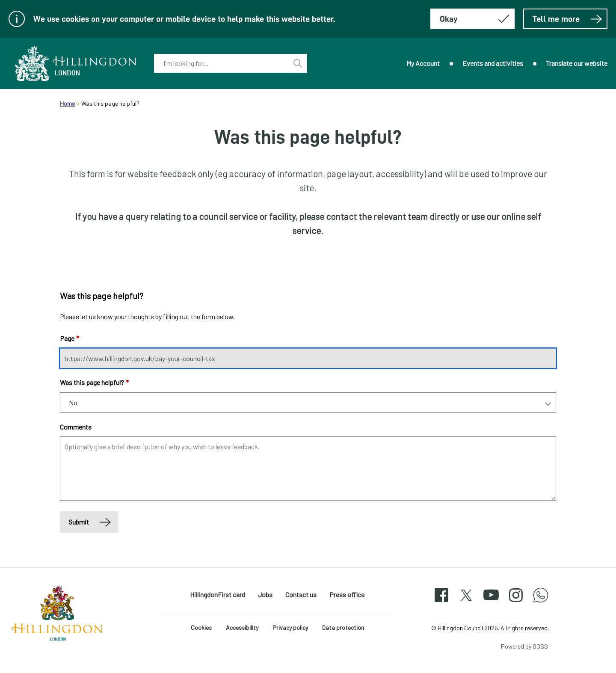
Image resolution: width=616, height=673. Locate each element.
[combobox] (221, 63)
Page (70, 338)
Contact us (301, 594)
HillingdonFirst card (218, 594)
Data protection (343, 627)
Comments (76, 427)
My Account (423, 63)
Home (67, 103)
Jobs (265, 594)
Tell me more (567, 19)
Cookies (201, 627)
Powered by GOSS (524, 646)
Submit (79, 522)
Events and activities (493, 63)
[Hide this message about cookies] (472, 19)
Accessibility (242, 627)
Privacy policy (290, 627)
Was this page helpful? (94, 382)
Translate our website (577, 63)
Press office (347, 594)
